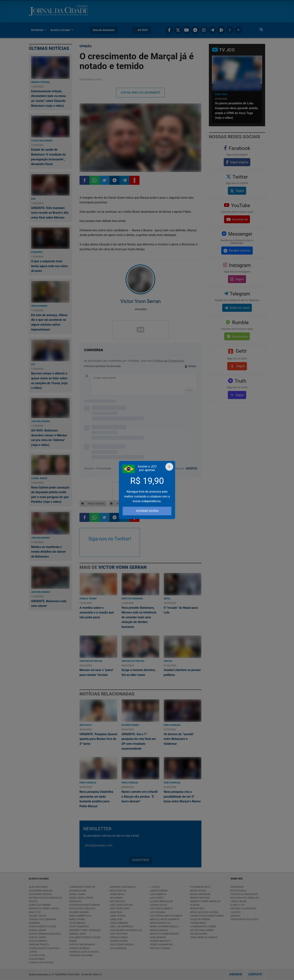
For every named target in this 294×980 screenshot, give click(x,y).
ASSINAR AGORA (147, 511)
